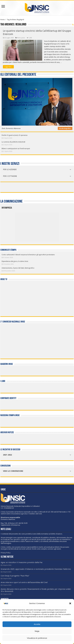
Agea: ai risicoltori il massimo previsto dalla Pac (22, 562)
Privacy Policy (6, 553)
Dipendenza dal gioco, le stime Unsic (15, 261)
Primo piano (21, 38)
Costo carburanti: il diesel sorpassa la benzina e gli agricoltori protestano (28, 255)
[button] (70, 603)
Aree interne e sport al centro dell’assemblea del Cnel (24, 582)
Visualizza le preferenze (37, 638)
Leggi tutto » (8, 67)
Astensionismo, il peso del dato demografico (18, 268)
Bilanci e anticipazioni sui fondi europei (16, 149)
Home (3, 20)
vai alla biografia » (65, 128)
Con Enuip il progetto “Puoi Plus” (15, 576)
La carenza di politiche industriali (13, 142)
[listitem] (46, 226)
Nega (37, 631)
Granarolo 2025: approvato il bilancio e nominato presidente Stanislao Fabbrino (36, 569)
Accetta (37, 624)
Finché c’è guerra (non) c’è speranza (15, 135)
